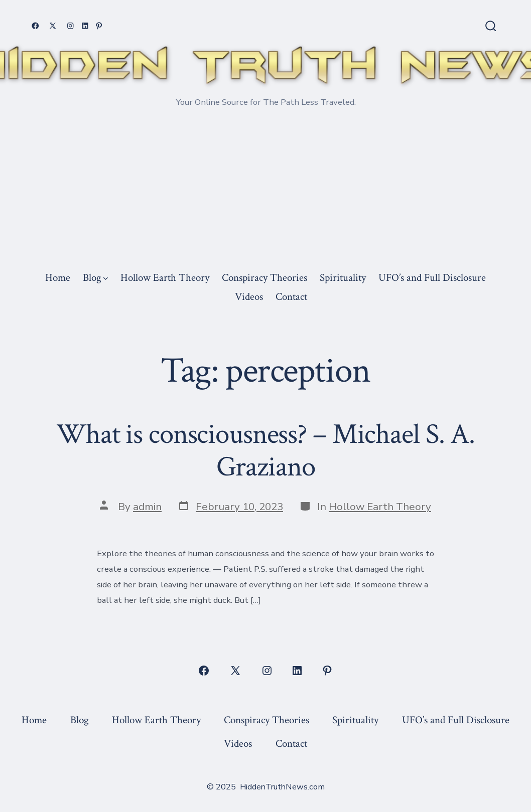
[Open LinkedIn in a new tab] (85, 26)
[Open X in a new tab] (53, 26)
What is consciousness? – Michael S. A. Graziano (265, 451)
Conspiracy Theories (264, 278)
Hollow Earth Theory (165, 278)
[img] (106, 279)
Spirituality (343, 278)
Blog (95, 278)
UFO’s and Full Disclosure (432, 278)
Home (58, 278)
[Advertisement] (265, 192)
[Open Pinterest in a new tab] (99, 26)
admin (147, 507)
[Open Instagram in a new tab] (71, 26)
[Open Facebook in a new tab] (35, 26)
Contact (291, 297)
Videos (249, 297)
